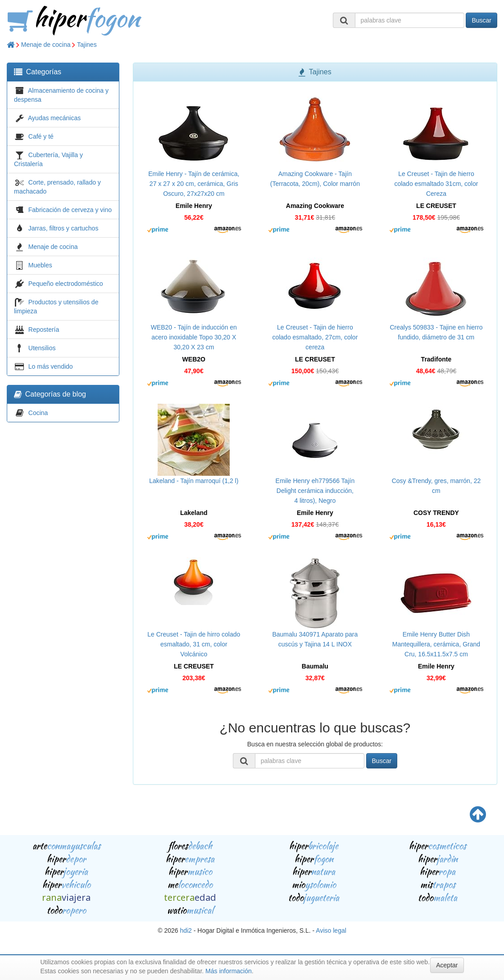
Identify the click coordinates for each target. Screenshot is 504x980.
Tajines (87, 45)
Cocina (38, 413)
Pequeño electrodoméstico (66, 284)
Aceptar (447, 965)
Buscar (481, 20)
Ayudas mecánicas (54, 118)
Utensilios (42, 348)
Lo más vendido (51, 366)
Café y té (41, 136)
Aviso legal (331, 930)
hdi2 (186, 930)
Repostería (44, 330)
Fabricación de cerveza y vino (70, 210)
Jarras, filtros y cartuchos (64, 228)
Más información (229, 971)
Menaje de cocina (46, 45)
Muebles (40, 265)
